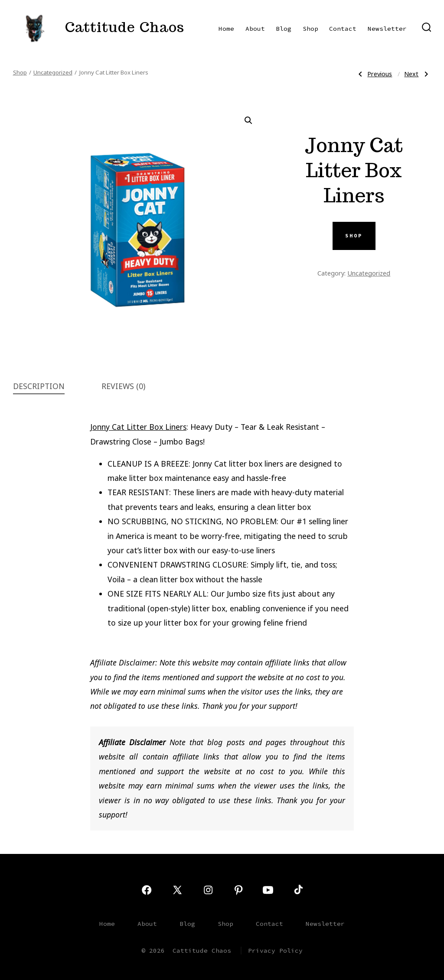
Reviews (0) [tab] (123, 386)
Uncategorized (53, 72)
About (255, 29)
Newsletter (387, 29)
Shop (310, 29)
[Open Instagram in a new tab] (208, 890)
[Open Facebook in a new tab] (147, 890)
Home (226, 29)
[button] (248, 120)
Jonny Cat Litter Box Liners (138, 427)
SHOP (354, 236)
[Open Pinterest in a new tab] (238, 890)
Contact (343, 29)
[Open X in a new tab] (177, 890)
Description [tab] (39, 386)
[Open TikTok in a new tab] (297, 890)
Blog (284, 29)
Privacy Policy (275, 951)
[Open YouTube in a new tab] (268, 890)
